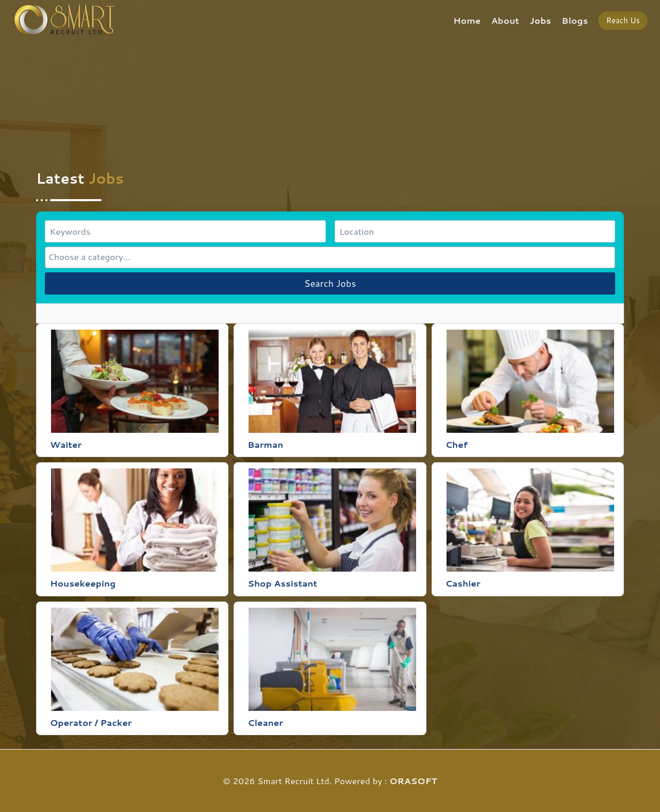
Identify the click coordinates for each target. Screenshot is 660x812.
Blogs (575, 20)
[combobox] (330, 257)
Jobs (540, 20)
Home (467, 20)
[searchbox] (330, 257)
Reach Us (623, 20)
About (505, 20)
